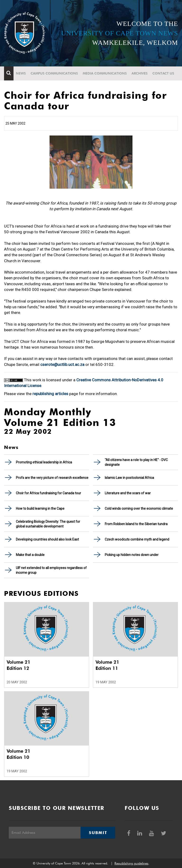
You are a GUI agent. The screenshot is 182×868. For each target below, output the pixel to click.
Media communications (105, 73)
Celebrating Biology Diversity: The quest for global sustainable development (48, 524)
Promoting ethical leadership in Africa (44, 462)
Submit (98, 833)
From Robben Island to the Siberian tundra (136, 524)
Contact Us (163, 73)
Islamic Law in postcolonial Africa (129, 478)
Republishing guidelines (131, 863)
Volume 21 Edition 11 (107, 665)
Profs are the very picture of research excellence (52, 478)
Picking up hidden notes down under (132, 555)
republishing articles (50, 394)
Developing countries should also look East (47, 539)
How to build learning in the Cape (40, 509)
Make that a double (30, 555)
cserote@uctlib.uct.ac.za (62, 364)
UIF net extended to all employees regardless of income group (51, 570)
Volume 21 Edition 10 (18, 754)
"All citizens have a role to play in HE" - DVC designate (136, 462)
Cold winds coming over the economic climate (139, 509)
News (21, 73)
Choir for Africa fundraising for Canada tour (48, 493)
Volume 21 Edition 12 (18, 665)
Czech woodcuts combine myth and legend (137, 539)
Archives (140, 73)
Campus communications (54, 73)
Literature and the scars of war (128, 493)
